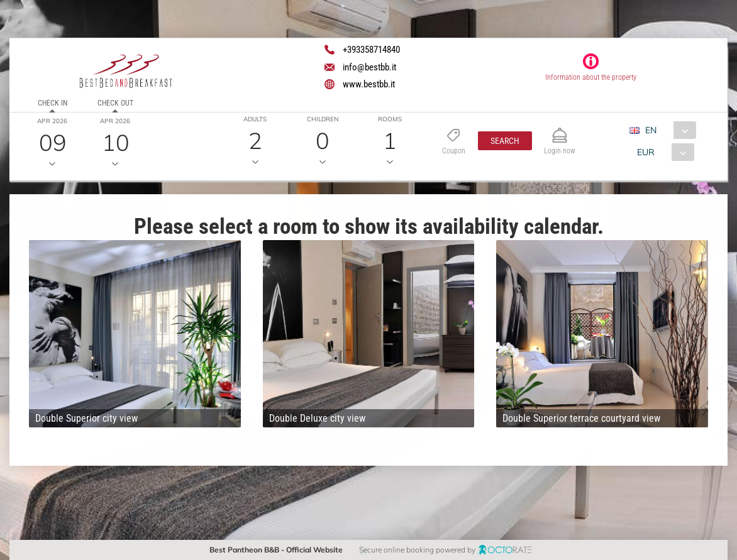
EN (651, 130)
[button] (505, 141)
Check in (53, 103)
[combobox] (668, 130)
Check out (115, 103)
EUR (646, 152)
